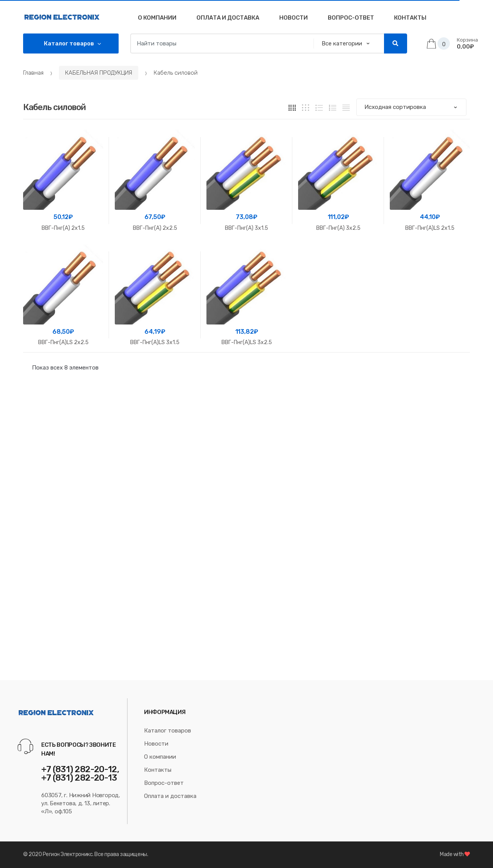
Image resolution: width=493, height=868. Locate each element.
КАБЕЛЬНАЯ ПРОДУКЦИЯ (99, 73)
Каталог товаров (168, 731)
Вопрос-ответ (164, 783)
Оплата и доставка (228, 18)
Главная (33, 73)
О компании (157, 18)
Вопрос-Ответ (351, 18)
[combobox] (220, 43)
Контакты (410, 18)
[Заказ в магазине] (411, 107)
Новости (293, 18)
